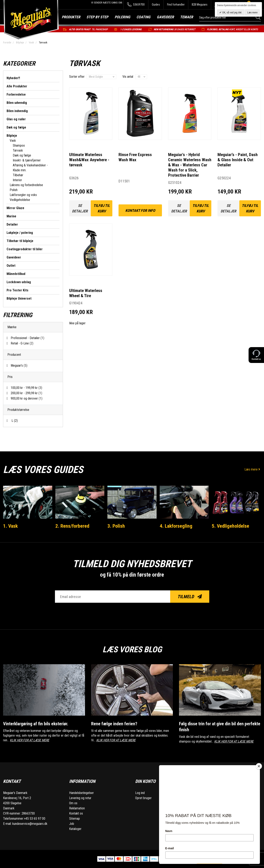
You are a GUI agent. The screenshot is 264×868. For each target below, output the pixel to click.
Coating (143, 17)
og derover (27, 398)
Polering (122, 17)
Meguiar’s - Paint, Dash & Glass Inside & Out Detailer (238, 160)
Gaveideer (165, 17)
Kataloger (75, 829)
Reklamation (77, 808)
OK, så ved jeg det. (232, 12)
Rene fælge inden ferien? (115, 724)
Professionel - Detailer (27, 338)
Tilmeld (190, 597)
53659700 (136, 5)
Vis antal (128, 77)
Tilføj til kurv (102, 208)
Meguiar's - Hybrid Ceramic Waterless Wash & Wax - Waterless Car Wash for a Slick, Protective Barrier (190, 165)
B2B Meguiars (200, 5)
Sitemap (74, 819)
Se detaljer (80, 208)
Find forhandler (176, 5)
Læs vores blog (132, 649)
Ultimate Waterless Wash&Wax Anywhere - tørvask (89, 160)
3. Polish (117, 526)
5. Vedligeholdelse (231, 526)
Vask (31, 42)
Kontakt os (76, 813)
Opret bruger (143, 798)
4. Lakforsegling (177, 526)
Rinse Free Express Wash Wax (135, 157)
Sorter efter (77, 77)
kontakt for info (140, 210)
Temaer (187, 17)
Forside (7, 42)
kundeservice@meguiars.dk (30, 824)
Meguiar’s (19, 366)
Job (72, 824)
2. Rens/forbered (73, 526)
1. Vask (11, 526)
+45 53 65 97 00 (35, 819)
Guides (156, 5)
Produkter (71, 17)
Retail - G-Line (22, 343)
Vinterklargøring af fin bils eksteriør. (37, 724)
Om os (73, 803)
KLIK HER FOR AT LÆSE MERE (30, 740)
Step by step (97, 17)
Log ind (140, 793)
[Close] (259, 766)
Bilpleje (20, 42)
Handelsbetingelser (81, 793)
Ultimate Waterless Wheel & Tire (86, 293)
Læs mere (253, 469)
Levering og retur (80, 798)
